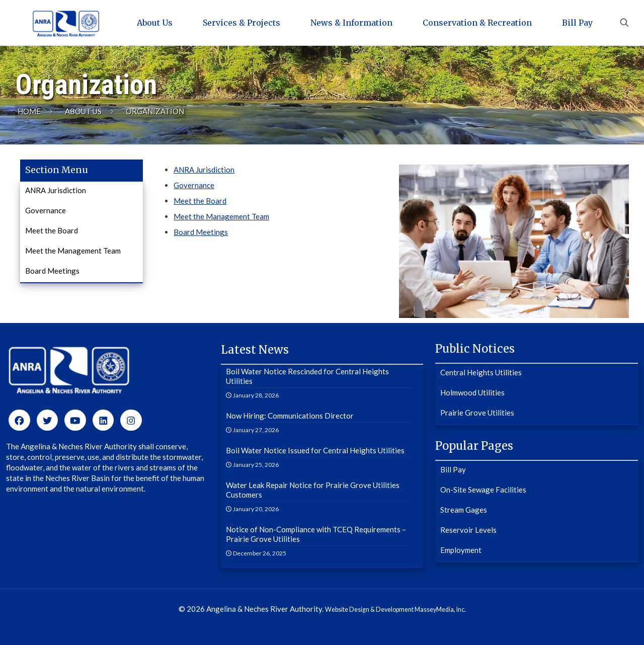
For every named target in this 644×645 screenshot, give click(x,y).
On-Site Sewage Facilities (483, 490)
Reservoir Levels (468, 530)
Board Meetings (201, 232)
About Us (83, 111)
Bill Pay (453, 469)
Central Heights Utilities (481, 372)
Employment (461, 550)
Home (29, 111)
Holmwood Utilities (472, 392)
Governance (194, 185)
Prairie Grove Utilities (477, 413)
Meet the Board (200, 201)
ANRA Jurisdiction (204, 170)
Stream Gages (464, 510)
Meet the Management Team (221, 216)
